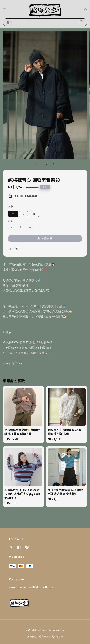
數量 (11, 221)
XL (34, 214)
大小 (11, 206)
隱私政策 (44, 636)
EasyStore (58, 630)
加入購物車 (45, 238)
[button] (4, 10)
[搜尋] (82, 22)
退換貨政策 (57, 636)
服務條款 (32, 636)
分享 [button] (13, 249)
